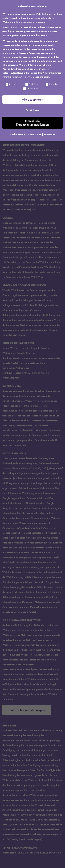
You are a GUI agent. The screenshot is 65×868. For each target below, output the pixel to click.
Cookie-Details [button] (18, 134)
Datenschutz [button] (35, 134)
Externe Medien (32, 88)
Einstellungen (15, 77)
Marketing (52, 84)
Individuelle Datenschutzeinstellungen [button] (32, 123)
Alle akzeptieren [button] (33, 99)
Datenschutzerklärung (14, 73)
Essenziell (11, 84)
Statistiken (31, 84)
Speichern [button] (32, 110)
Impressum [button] (50, 134)
